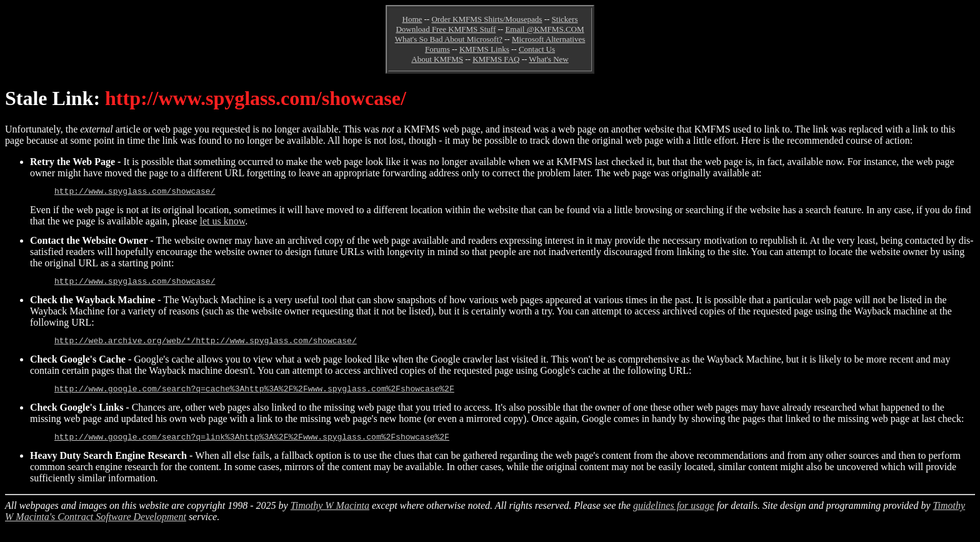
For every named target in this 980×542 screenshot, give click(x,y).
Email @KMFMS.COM (544, 29)
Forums (437, 49)
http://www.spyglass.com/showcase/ (135, 193)
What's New (548, 59)
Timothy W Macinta (330, 515)
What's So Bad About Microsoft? (449, 39)
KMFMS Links (484, 49)
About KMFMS (437, 59)
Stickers (565, 19)
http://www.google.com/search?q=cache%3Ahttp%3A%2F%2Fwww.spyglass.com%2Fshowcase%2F (254, 396)
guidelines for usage (674, 515)
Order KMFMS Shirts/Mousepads (487, 19)
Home (412, 19)
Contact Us (537, 49)
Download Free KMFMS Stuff (446, 29)
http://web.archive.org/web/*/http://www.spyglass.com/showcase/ (206, 346)
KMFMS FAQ (496, 59)
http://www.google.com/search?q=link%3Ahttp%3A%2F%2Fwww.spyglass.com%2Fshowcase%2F (252, 446)
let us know (222, 223)
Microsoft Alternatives (548, 39)
